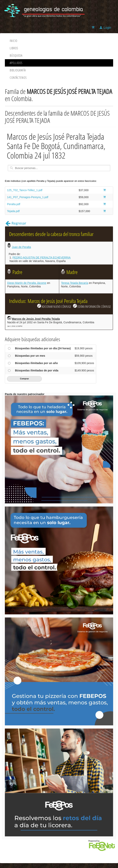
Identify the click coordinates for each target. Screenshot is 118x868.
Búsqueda (16, 55)
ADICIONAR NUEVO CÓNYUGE (54, 306)
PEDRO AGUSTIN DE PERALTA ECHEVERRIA (41, 258)
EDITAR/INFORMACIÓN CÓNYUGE (92, 306)
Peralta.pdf (14, 204)
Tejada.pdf (13, 211)
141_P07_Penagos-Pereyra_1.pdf (28, 197)
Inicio (14, 41)
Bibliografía (18, 70)
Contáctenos (18, 78)
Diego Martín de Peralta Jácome (27, 283)
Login (107, 28)
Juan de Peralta (21, 247)
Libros (14, 48)
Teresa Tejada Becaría (75, 283)
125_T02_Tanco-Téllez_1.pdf (25, 190)
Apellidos (16, 63)
